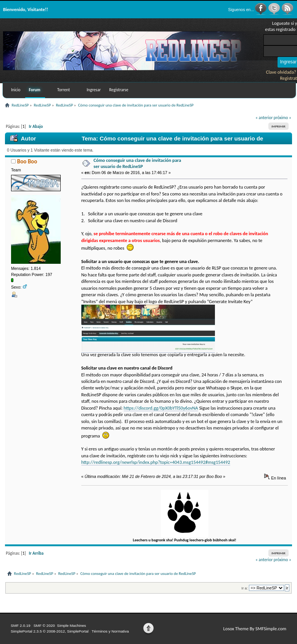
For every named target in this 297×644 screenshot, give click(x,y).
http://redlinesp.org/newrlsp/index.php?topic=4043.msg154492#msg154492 (156, 462)
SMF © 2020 (44, 625)
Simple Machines (71, 625)
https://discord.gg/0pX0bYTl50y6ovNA (161, 408)
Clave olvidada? (281, 72)
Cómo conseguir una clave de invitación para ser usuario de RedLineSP (137, 163)
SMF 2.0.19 (21, 625)
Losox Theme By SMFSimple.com (255, 629)
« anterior (264, 118)
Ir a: (245, 588)
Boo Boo (27, 161)
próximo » (282, 118)
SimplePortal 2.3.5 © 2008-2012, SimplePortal (50, 631)
